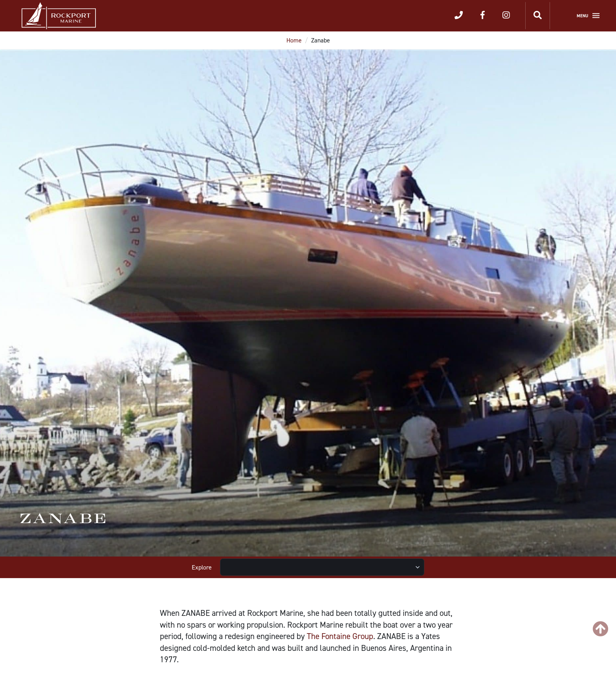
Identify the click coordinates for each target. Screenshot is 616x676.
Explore (202, 567)
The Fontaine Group (340, 636)
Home (294, 40)
